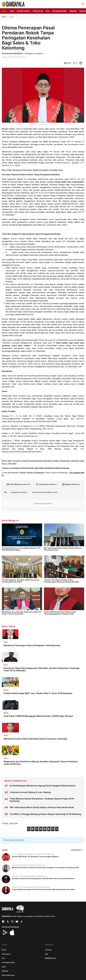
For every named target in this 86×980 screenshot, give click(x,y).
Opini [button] (12, 11)
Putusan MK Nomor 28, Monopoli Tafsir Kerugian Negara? (35, 856)
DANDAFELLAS (50, 958)
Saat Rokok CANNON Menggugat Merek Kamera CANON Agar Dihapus (38, 716)
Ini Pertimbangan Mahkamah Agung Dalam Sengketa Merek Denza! (42, 786)
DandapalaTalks (8, 962)
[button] (83, 4)
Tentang (48, 950)
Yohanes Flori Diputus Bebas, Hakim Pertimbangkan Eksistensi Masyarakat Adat (61, 581)
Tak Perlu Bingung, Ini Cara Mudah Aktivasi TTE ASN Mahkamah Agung (21, 549)
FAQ (46, 954)
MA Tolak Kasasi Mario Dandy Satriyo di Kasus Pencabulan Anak (63, 549)
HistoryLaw (6, 954)
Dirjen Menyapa (8, 975)
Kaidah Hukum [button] (24, 11)
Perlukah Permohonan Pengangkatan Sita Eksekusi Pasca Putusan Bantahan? (43, 878)
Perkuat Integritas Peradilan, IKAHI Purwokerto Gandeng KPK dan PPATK (21, 581)
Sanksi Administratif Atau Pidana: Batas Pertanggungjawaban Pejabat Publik (60, 613)
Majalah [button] (73, 11)
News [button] (4, 11)
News (4, 17)
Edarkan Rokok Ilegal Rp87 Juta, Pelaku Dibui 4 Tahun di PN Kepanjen (38, 693)
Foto (4, 958)
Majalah (5, 971)
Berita (6, 690)
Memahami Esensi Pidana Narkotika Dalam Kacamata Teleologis (35, 739)
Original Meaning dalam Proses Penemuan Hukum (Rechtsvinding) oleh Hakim (43, 889)
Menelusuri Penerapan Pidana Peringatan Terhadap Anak (38, 170)
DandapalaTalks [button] (60, 11)
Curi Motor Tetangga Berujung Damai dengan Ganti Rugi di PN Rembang (46, 814)
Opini (6, 642)
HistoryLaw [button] (38, 11)
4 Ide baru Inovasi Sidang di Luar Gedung (30, 792)
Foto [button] (48, 11)
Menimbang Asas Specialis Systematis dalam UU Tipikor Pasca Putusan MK (21, 613)
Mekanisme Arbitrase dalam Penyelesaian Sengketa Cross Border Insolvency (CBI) (45, 867)
